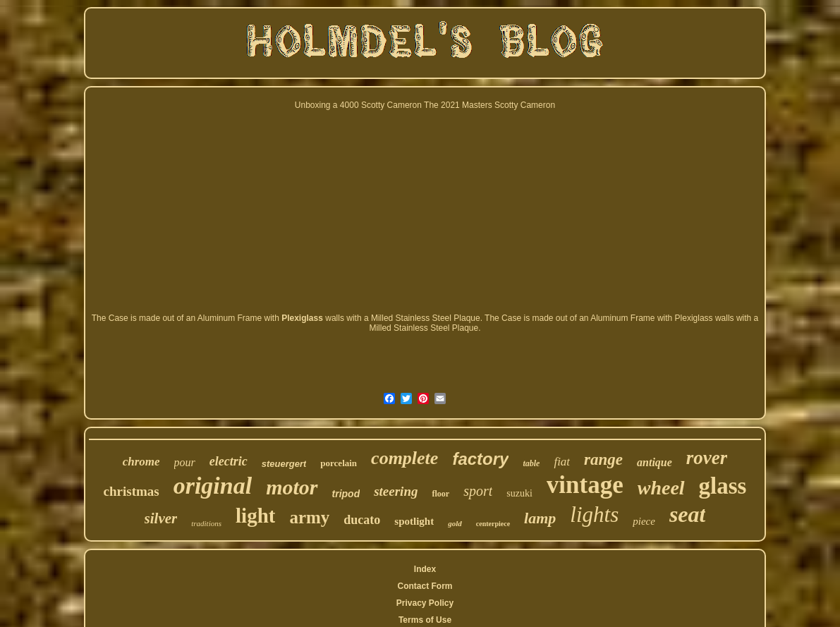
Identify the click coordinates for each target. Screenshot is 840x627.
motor (292, 487)
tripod (346, 494)
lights (594, 515)
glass (723, 486)
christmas (132, 491)
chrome (141, 462)
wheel (661, 488)
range (603, 459)
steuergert (284, 464)
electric (229, 461)
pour (185, 462)
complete (404, 458)
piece (644, 521)
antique (655, 462)
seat (688, 514)
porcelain (339, 463)
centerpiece (493, 524)
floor (440, 494)
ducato (362, 520)
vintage (585, 485)
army (309, 517)
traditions (206, 523)
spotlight (414, 521)
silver (161, 518)
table (531, 463)
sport (478, 491)
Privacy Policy (425, 603)
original (213, 486)
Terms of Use (425, 620)
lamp (540, 518)
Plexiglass (302, 318)
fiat (562, 462)
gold (455, 523)
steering (396, 491)
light (255, 516)
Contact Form (425, 586)
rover (707, 458)
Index (425, 569)
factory (480, 459)
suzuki (519, 493)
